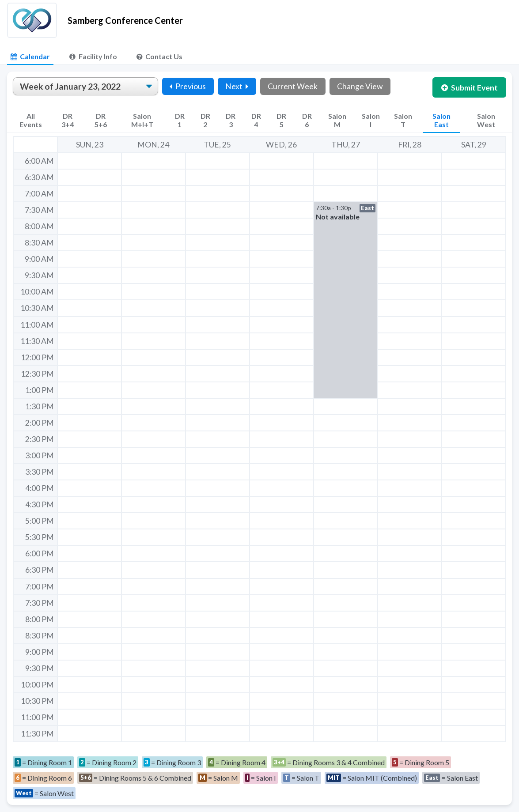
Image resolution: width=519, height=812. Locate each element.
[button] (346, 300)
